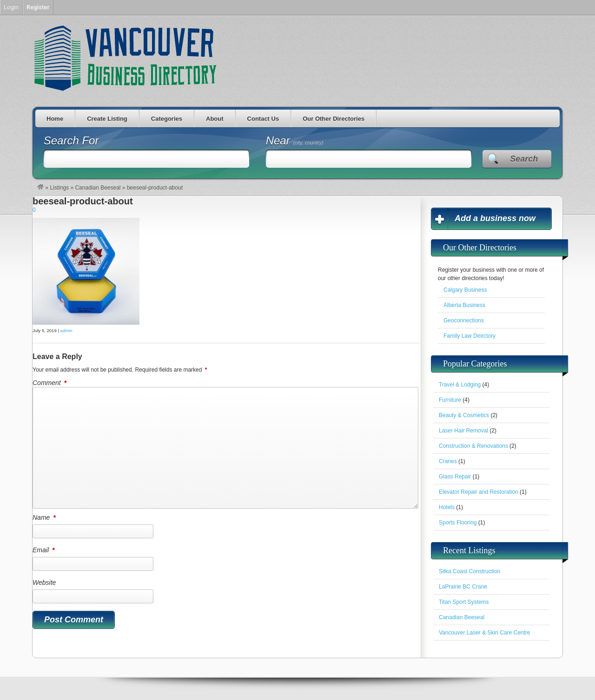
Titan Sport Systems (464, 602)
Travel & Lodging (460, 385)
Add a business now (495, 218)
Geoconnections (464, 321)
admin (66, 330)
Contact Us (263, 119)
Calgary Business (465, 290)
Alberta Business (464, 305)
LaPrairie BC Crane (463, 587)
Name (45, 517)
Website (44, 582)
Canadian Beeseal (98, 188)
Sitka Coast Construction (469, 571)
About (215, 119)
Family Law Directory (469, 336)
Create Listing (107, 119)
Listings (59, 188)
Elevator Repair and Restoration (479, 492)
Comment (50, 383)
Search (524, 159)
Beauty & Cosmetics (464, 415)
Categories (167, 119)
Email (44, 550)
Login (11, 7)
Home (55, 119)
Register (38, 7)
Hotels (447, 507)
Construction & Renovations (473, 446)
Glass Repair (455, 477)
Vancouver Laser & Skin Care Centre (485, 633)
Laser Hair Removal (463, 431)
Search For (71, 141)
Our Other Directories (334, 119)
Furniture (450, 400)
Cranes (448, 461)
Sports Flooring (458, 523)
